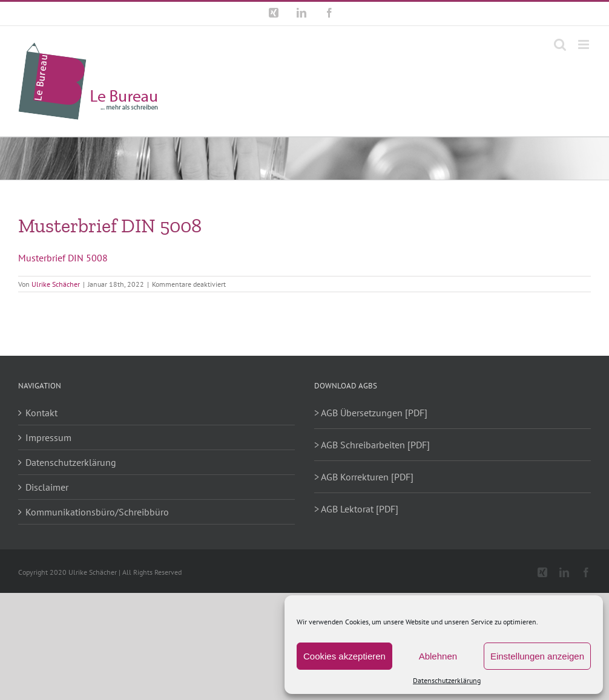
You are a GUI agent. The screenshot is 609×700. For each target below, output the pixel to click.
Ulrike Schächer (56, 284)
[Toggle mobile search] (560, 44)
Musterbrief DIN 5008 (63, 258)
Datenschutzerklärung (447, 680)
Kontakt (41, 413)
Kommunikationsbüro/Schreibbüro (97, 512)
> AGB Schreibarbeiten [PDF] (372, 445)
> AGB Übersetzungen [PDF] (371, 413)
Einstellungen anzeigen (537, 656)
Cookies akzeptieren (344, 656)
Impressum (48, 437)
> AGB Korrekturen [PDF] (364, 477)
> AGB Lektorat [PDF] (356, 509)
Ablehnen (438, 656)
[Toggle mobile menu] (584, 44)
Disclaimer (47, 487)
